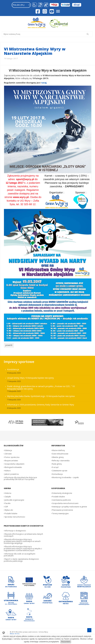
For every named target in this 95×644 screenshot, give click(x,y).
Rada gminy (57, 463)
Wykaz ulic (9, 509)
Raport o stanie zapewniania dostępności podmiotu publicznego (21, 559)
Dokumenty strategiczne (62, 492)
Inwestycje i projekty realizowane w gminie (70, 506)
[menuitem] (47, 388)
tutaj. (44, 83)
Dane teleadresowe (60, 453)
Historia (8, 492)
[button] (46, 5)
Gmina (7, 488)
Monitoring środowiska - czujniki (65, 477)
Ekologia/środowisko (13, 467)
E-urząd (55, 467)
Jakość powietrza (12, 473)
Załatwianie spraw (60, 470)
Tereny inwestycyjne (60, 513)
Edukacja (8, 450)
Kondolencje (13, 369)
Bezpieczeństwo (11, 460)
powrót (9, 345)
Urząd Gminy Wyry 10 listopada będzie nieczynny (30, 377)
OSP (6, 506)
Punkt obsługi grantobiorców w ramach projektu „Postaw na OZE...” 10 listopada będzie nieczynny (41, 387)
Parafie (8, 503)
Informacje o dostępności (15, 530)
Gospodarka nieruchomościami (65, 503)
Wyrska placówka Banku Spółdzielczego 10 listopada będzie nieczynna (41, 395)
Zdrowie (8, 453)
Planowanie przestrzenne (63, 509)
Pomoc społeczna (12, 456)
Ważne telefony (59, 450)
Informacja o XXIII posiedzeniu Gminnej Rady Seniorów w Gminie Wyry (41, 404)
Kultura (8, 470)
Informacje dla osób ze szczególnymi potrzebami (20, 554)
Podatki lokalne (11, 513)
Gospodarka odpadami (14, 463)
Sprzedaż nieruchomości (15, 516)
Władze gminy (58, 456)
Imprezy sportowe (19, 361)
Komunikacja (57, 473)
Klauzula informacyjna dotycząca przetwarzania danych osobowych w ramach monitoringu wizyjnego (22, 541)
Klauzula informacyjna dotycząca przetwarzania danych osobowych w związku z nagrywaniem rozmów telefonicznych (23, 548)
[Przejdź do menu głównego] (89, 629)
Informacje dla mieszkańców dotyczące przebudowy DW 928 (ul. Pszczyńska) (20, 478)
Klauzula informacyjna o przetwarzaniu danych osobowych (23, 534)
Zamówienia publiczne (61, 499)
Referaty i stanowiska (61, 460)
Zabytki (8, 496)
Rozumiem (66, 642)
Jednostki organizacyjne (14, 499)
